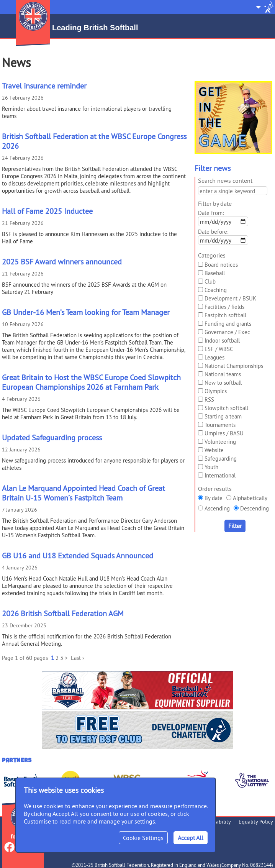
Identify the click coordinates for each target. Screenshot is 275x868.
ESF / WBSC (219, 349)
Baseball (215, 273)
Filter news (213, 168)
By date (214, 498)
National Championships (234, 366)
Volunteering (220, 442)
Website (214, 450)
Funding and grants (228, 324)
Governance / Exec (227, 332)
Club (210, 281)
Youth (211, 467)
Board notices (221, 265)
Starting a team (223, 416)
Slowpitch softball (226, 408)
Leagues (214, 357)
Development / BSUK (230, 298)
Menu (7, 4)
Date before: (213, 232)
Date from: (211, 213)
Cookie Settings (143, 838)
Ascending (217, 508)
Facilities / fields (224, 307)
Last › (77, 658)
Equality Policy (256, 822)
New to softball (223, 383)
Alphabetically (250, 498)
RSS (209, 400)
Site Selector (265, 7)
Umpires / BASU (224, 433)
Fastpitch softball (225, 315)
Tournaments (220, 425)
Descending (255, 508)
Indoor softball (222, 340)
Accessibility (217, 822)
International (220, 475)
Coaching (216, 290)
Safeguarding (221, 459)
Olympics (216, 391)
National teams (223, 374)
